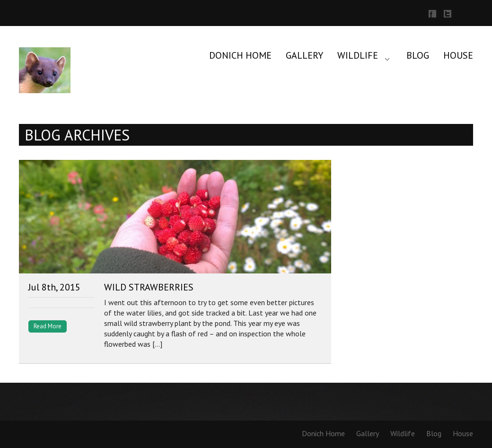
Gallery (304, 55)
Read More (48, 326)
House (458, 55)
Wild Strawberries (149, 287)
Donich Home (240, 55)
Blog (418, 55)
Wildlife (358, 55)
